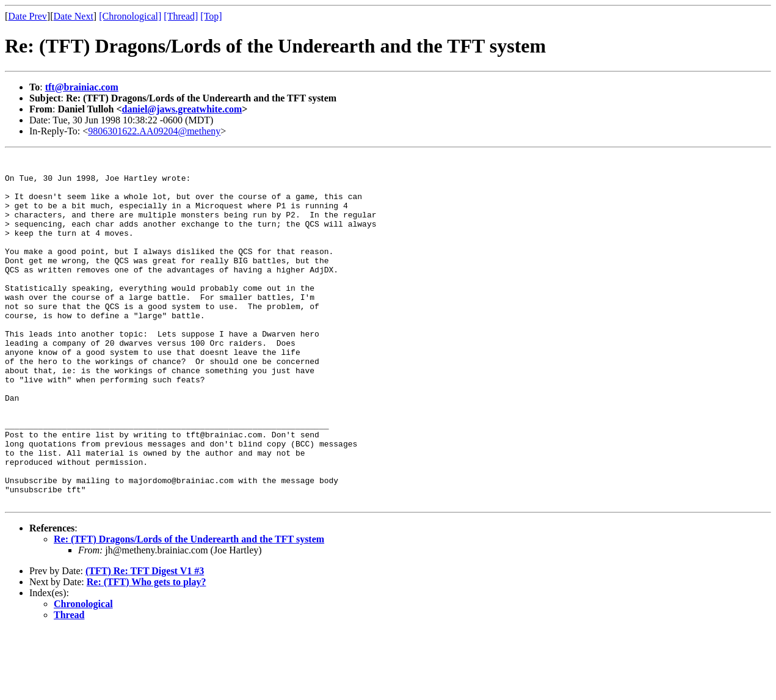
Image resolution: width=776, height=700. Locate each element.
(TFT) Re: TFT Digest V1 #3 (145, 640)
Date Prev (27, 16)
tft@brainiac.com (82, 87)
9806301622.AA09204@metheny (154, 131)
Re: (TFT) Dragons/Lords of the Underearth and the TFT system (189, 609)
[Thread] (181, 16)
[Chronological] (130, 16)
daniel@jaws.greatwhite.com (182, 109)
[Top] (211, 16)
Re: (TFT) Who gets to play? (147, 651)
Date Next (74, 16)
